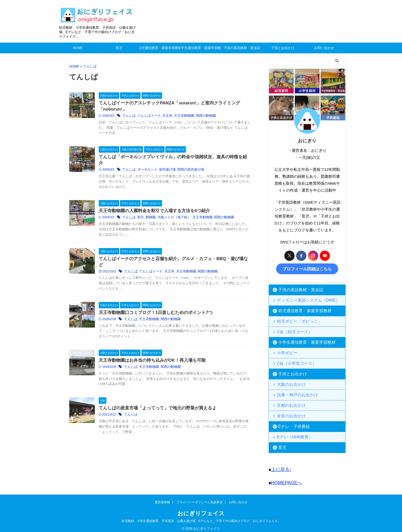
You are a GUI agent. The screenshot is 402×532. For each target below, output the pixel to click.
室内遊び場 (177, 172)
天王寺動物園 (193, 117)
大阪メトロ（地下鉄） (183, 220)
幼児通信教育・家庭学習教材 (160, 48)
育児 (119, 48)
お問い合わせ (324, 48)
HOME (78, 48)
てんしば (141, 117)
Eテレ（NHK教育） (291, 436)
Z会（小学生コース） (292, 362)
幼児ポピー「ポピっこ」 (295, 320)
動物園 (162, 220)
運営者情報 (162, 498)
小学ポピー (285, 352)
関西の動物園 (213, 117)
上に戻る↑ (280, 467)
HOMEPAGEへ (284, 480)
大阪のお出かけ (288, 383)
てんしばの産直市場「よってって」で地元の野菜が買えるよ (167, 415)
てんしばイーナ (160, 117)
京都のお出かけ (288, 404)
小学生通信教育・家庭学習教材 (201, 48)
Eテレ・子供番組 (290, 425)
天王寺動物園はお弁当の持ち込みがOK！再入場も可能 (162, 366)
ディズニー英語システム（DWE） (302, 299)
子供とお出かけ (283, 48)
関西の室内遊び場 (199, 172)
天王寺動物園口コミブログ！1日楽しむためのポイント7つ (165, 317)
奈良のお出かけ (288, 415)
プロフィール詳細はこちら (307, 268)
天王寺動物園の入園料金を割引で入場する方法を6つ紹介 (164, 213)
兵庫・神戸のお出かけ (293, 394)
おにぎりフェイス (201, 510)
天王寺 (177, 117)
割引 (152, 220)
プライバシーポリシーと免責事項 (199, 498)
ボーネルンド (158, 172)
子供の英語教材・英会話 (242, 48)
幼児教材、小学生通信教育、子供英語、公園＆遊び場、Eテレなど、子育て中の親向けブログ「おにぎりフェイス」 (201, 517)
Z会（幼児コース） (291, 331)
